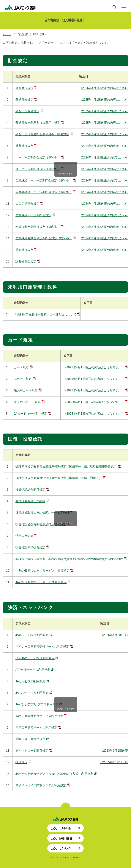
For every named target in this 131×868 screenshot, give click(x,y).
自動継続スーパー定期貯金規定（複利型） (46, 192)
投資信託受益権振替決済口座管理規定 (43, 524)
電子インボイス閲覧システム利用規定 (43, 785)
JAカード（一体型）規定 (32, 414)
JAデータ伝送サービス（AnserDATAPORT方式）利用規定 (56, 774)
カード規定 (23, 367)
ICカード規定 (25, 379)
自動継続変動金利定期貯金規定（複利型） (46, 238)
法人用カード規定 (28, 390)
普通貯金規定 (26, 100)
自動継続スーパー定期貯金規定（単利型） (46, 180)
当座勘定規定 (26, 88)
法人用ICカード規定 (29, 402)
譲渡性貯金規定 (28, 261)
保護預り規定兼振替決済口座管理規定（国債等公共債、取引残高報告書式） (68, 467)
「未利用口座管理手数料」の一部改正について (47, 314)
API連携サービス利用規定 (34, 670)
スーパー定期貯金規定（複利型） (40, 169)
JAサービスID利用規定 (32, 681)
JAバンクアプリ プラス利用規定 (39, 704)
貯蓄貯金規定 (26, 146)
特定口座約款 (26, 536)
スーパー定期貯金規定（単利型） (40, 157)
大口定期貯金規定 (29, 204)
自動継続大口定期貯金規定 (35, 215)
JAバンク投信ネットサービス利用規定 (43, 582)
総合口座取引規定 (29, 111)
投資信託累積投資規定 (32, 547)
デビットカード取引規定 (34, 751)
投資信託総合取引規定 (32, 490)
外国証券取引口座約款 (32, 501)
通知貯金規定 (26, 250)
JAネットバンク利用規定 (34, 635)
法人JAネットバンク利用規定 (37, 658)
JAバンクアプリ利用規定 (34, 693)
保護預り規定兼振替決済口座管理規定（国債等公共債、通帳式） (61, 478)
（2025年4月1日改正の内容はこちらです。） (96, 367)
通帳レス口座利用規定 (32, 739)
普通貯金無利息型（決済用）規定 (40, 123)
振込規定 (23, 762)
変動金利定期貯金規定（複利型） (40, 227)
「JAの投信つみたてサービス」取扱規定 (45, 571)
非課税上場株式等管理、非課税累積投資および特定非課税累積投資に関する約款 (71, 559)
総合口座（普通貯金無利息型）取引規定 (44, 134)
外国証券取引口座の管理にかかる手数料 (44, 513)
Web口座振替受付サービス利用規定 (41, 716)
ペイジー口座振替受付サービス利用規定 (44, 647)
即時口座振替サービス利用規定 (38, 728)
